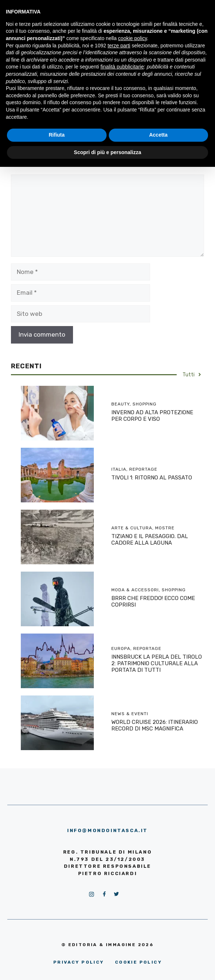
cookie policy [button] (132, 38)
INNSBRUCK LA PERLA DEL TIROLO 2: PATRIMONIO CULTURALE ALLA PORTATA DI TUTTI (157, 663)
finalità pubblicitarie (122, 67)
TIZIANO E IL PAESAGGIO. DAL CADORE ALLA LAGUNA (150, 540)
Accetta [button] (158, 135)
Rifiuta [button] (57, 135)
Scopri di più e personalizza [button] (107, 152)
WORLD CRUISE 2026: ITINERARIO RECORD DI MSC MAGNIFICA (155, 725)
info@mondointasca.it (107, 830)
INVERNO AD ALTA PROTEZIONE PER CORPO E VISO (152, 416)
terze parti (119, 46)
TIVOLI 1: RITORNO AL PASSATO (152, 478)
